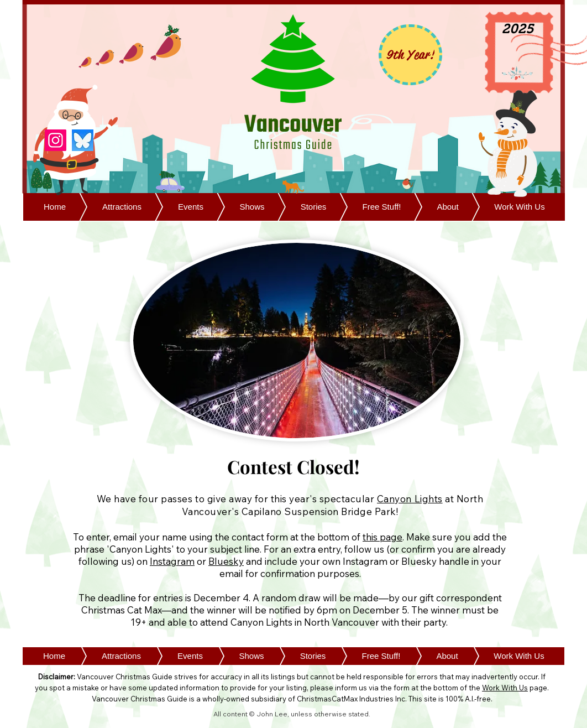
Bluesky (226, 561)
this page (382, 537)
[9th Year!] (410, 55)
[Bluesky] (83, 140)
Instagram (172, 561)
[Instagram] (56, 140)
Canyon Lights (410, 499)
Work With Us (505, 688)
